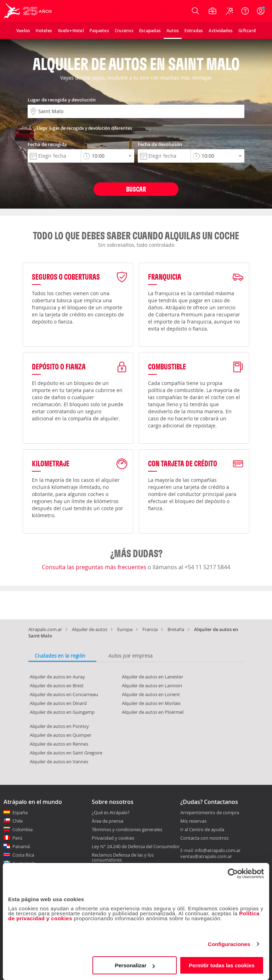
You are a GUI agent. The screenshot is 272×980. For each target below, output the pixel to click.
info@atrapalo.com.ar (218, 850)
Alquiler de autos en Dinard (58, 703)
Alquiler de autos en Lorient (151, 694)
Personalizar (135, 965)
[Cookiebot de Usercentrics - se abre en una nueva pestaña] (233, 874)
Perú (17, 838)
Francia (150, 629)
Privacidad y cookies (113, 838)
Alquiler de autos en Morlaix (151, 703)
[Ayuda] (245, 11)
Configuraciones (229, 944)
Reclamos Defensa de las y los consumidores (123, 857)
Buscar (136, 189)
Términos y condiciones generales (127, 829)
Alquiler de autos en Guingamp (62, 712)
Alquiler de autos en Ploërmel (153, 712)
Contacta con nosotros (204, 838)
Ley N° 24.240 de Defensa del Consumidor (136, 846)
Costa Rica (23, 855)
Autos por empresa (131, 656)
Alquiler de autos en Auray (57, 677)
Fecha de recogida (47, 144)
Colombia (22, 829)
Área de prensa (107, 821)
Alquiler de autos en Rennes (59, 744)
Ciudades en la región (60, 656)
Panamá (21, 846)
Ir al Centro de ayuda (202, 830)
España (20, 812)
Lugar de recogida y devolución (62, 100)
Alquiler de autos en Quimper (61, 735)
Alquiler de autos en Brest (57, 686)
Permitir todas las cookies (222, 965)
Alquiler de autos (90, 629)
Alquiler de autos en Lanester (152, 677)
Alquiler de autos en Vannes (59, 762)
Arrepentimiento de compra (210, 813)
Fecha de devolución (160, 144)
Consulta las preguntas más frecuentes (95, 567)
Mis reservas (193, 821)
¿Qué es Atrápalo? (111, 812)
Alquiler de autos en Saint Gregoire (66, 753)
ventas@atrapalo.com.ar (206, 856)
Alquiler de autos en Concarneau (64, 694)
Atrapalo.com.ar (45, 629)
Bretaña (176, 629)
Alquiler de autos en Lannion (152, 686)
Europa (125, 629)
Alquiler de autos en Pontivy (59, 726)
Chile (18, 821)
